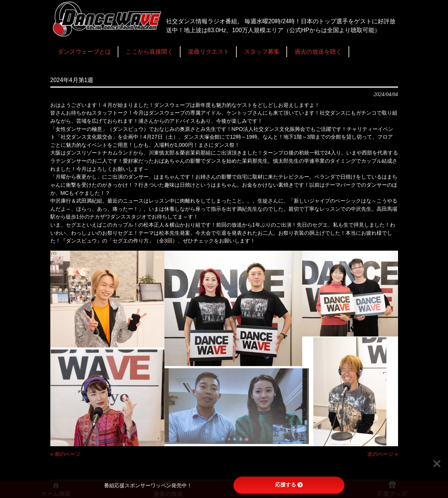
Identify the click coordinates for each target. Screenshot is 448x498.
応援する (289, 485)
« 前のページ (65, 454)
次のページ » (383, 454)
